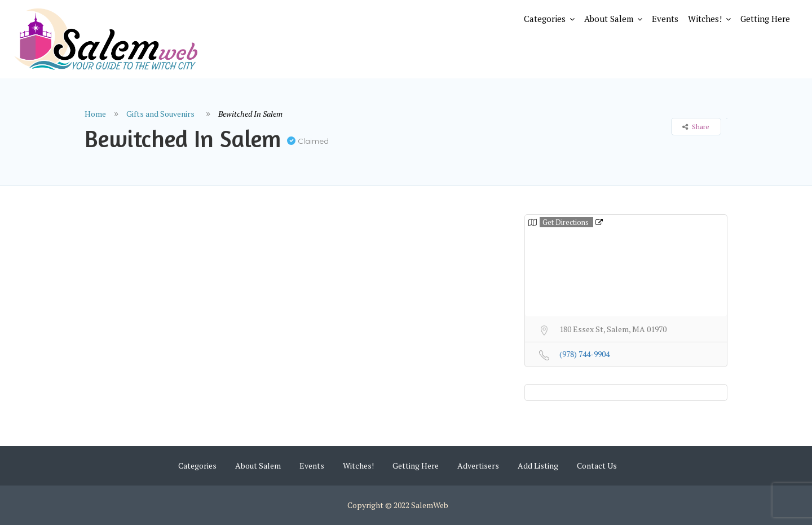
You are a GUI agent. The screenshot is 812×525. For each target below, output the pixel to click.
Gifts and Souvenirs (160, 114)
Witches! (705, 19)
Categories (545, 19)
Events (665, 19)
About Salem (609, 19)
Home (95, 114)
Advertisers (478, 466)
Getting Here (765, 19)
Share (696, 127)
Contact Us (597, 466)
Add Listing (538, 466)
